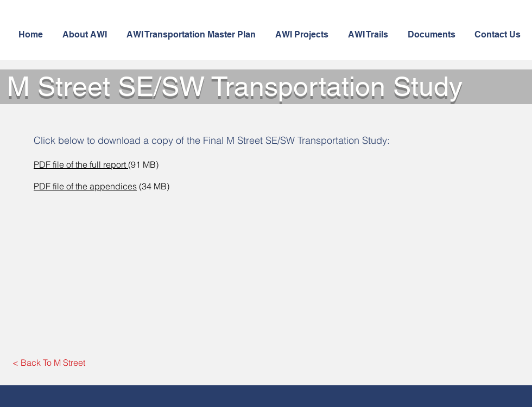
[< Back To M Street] (49, 363)
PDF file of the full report (81, 164)
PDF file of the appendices (85, 186)
